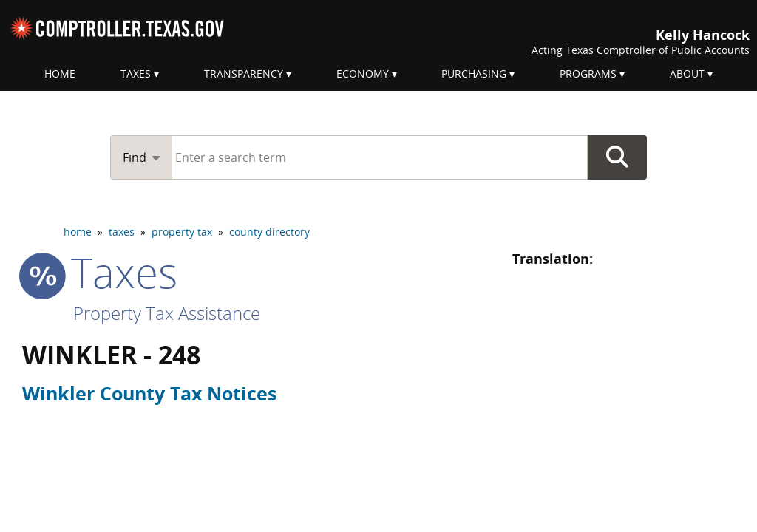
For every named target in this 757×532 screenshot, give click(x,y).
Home (60, 74)
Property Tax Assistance (167, 313)
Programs (588, 74)
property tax (182, 232)
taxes (122, 232)
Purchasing (474, 74)
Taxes (136, 74)
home (78, 232)
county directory (269, 232)
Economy (363, 74)
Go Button (617, 157)
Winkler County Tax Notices (149, 393)
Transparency (244, 74)
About (687, 74)
